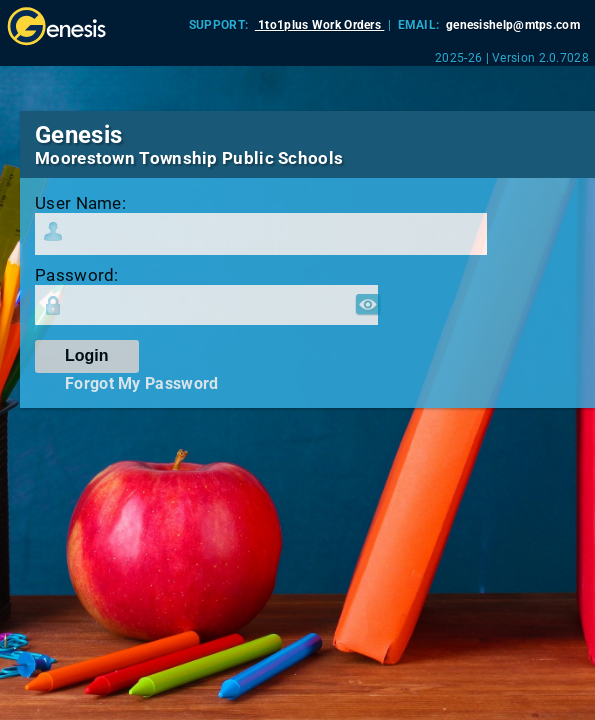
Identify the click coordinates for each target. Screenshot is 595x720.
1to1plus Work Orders (320, 25)
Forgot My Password (141, 383)
